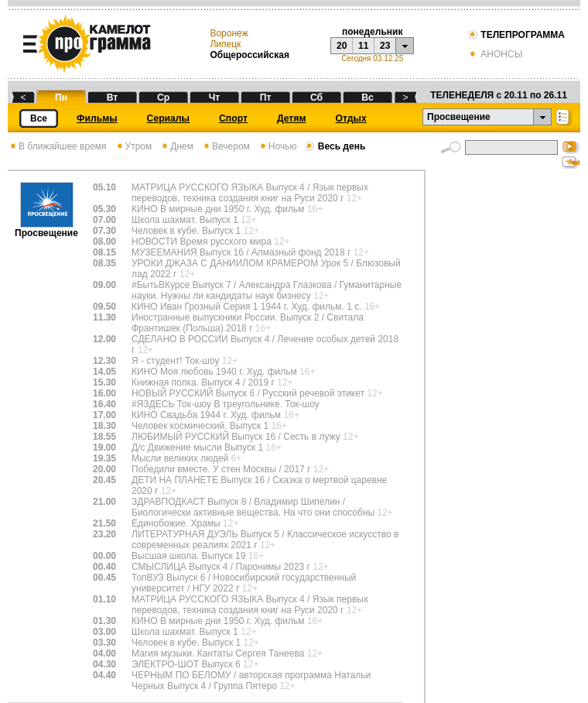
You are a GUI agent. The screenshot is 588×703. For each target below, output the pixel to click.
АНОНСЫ (495, 54)
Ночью (277, 146)
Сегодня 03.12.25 (372, 58)
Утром (133, 146)
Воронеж (229, 33)
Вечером (226, 146)
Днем (176, 146)
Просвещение (46, 229)
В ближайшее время (57, 146)
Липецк (225, 44)
